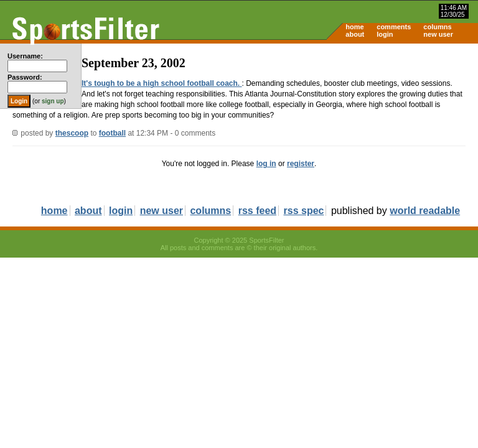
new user (438, 34)
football (112, 133)
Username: (25, 56)
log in (266, 164)
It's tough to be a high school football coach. (162, 83)
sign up (53, 101)
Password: (25, 77)
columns (437, 27)
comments (394, 27)
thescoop (72, 133)
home (354, 27)
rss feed (257, 211)
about (355, 34)
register (301, 164)
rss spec (304, 211)
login (385, 34)
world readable (425, 211)
